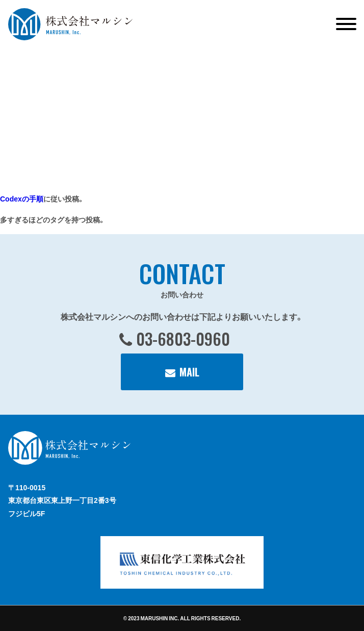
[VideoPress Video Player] (127, 112)
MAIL (189, 372)
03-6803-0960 (183, 338)
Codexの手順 (22, 198)
